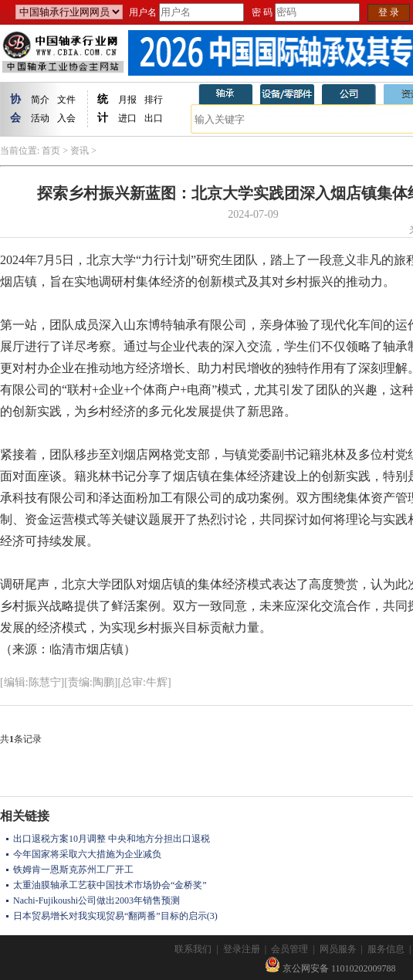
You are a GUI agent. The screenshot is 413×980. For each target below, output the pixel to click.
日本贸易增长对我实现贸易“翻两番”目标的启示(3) (115, 916)
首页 (51, 151)
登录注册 (242, 949)
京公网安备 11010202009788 (330, 968)
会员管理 (289, 949)
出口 (154, 118)
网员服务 (338, 949)
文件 (66, 100)
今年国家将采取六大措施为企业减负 (87, 854)
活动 (40, 118)
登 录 (389, 12)
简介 (40, 100)
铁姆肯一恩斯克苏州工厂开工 (73, 870)
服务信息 (386, 949)
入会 (66, 118)
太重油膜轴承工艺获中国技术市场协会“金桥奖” (110, 885)
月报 (127, 100)
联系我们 (193, 949)
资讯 (80, 151)
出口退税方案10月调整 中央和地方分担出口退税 (112, 839)
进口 (127, 118)
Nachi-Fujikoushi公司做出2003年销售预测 (96, 900)
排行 (154, 100)
